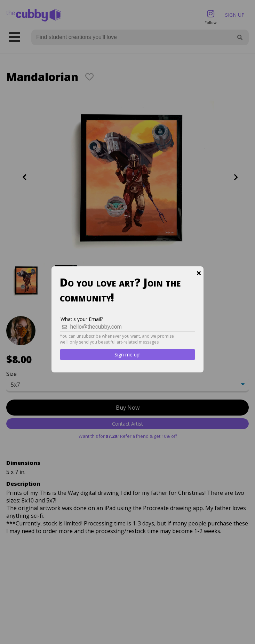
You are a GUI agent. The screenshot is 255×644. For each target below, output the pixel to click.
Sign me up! (128, 355)
